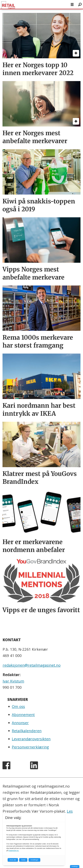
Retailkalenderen (27, 731)
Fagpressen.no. (14, 851)
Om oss (18, 706)
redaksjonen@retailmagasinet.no (32, 665)
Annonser (20, 723)
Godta (23, 860)
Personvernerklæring (30, 747)
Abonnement (23, 715)
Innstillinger (75, 867)
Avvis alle (13, 860)
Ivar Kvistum (13, 681)
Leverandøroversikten (31, 739)
